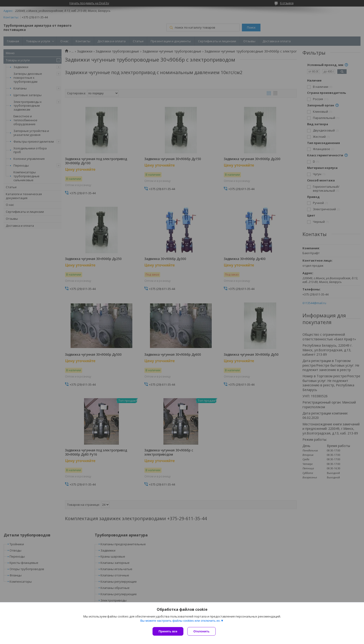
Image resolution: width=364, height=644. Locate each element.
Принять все (168, 631)
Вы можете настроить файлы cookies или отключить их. (180, 621)
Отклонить (202, 631)
